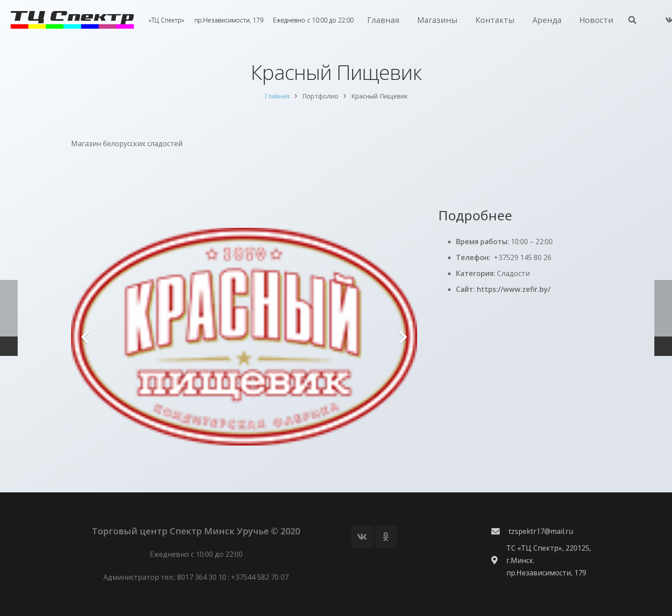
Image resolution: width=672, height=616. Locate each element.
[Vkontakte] (362, 537)
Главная (277, 106)
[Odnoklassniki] (386, 537)
